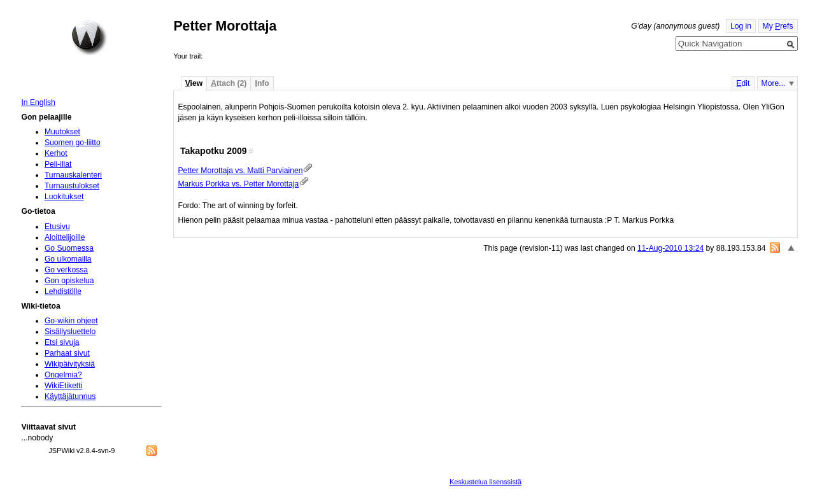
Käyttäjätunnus (70, 396)
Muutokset (62, 132)
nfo (262, 83)
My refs (778, 26)
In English (38, 102)
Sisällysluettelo (70, 332)
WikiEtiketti (63, 386)
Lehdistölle (63, 291)
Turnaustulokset (72, 186)
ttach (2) (229, 83)
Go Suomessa (69, 248)
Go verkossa (66, 270)
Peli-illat (58, 164)
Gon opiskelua (69, 281)
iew (194, 83)
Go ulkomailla (68, 259)
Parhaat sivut (67, 353)
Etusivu (57, 227)
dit (743, 83)
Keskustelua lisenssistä (485, 482)
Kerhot (56, 153)
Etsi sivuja (62, 342)
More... (774, 83)
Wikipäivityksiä (70, 364)
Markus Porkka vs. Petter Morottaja (238, 184)
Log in (741, 26)
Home (89, 38)
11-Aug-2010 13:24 (670, 248)
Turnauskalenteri (73, 175)
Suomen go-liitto (73, 143)
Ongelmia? (63, 375)
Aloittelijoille (65, 237)
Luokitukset (64, 197)
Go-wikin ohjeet (71, 321)
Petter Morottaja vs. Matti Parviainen (240, 171)
